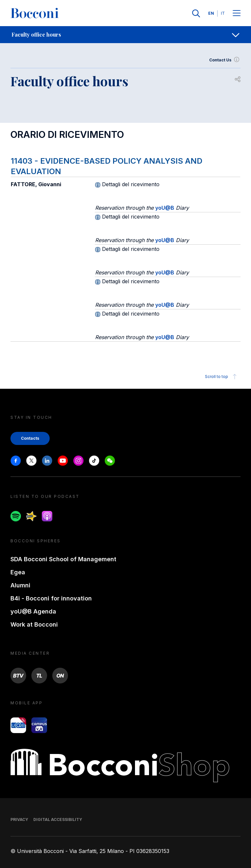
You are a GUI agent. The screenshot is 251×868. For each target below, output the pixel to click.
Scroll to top (222, 377)
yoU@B (165, 208)
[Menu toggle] (237, 14)
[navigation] (125, 35)
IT (223, 13)
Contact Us (225, 60)
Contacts (30, 438)
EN (211, 13)
